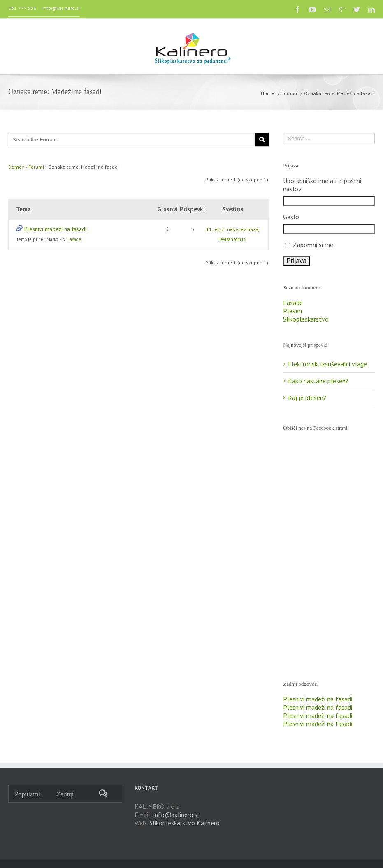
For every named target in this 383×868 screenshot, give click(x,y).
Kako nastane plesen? (318, 381)
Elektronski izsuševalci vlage (327, 364)
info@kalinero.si (61, 8)
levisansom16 (233, 239)
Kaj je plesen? (307, 398)
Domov (16, 167)
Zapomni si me (313, 245)
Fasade (74, 239)
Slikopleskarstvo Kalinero (185, 823)
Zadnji (65, 794)
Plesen (292, 311)
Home (268, 93)
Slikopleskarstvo (306, 319)
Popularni (28, 794)
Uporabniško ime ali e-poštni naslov (322, 185)
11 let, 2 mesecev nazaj (233, 229)
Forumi (289, 93)
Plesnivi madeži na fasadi (55, 229)
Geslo (291, 217)
